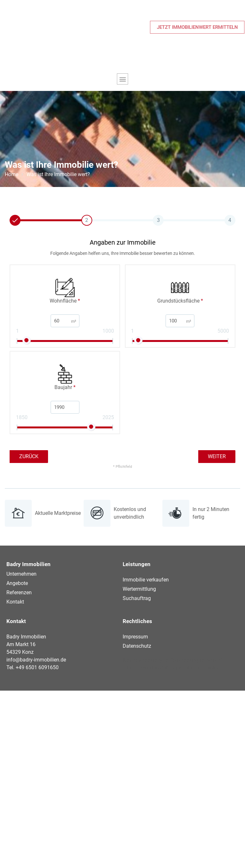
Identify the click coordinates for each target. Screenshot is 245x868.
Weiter (217, 456)
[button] (122, 79)
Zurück (29, 456)
